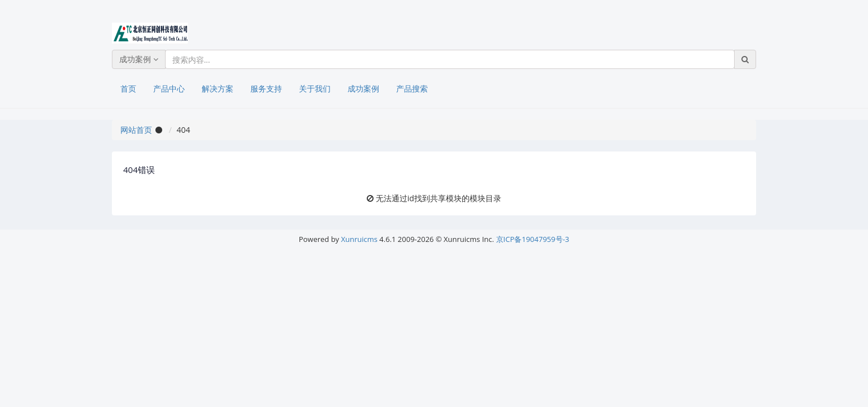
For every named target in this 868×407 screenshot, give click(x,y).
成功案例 (139, 59)
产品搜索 (412, 88)
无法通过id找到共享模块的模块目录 (439, 198)
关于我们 (315, 88)
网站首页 (136, 130)
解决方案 (218, 88)
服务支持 (266, 88)
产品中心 (169, 88)
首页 (128, 88)
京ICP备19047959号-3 (533, 239)
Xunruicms (359, 239)
